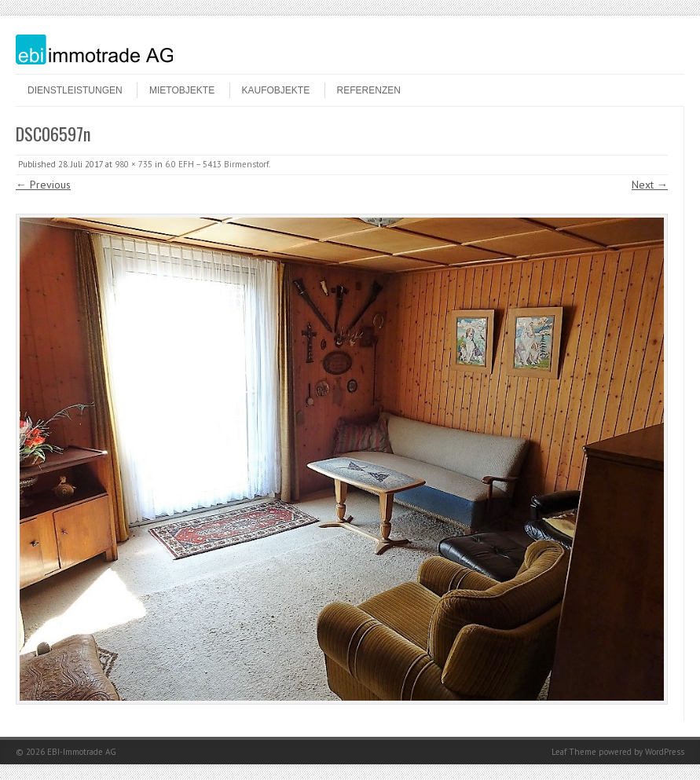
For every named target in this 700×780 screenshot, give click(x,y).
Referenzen (369, 90)
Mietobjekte (182, 90)
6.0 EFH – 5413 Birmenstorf (217, 164)
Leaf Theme (574, 752)
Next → (650, 185)
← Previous (43, 185)
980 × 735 (134, 164)
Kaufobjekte (276, 90)
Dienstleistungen (75, 90)
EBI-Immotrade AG (82, 752)
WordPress (665, 752)
